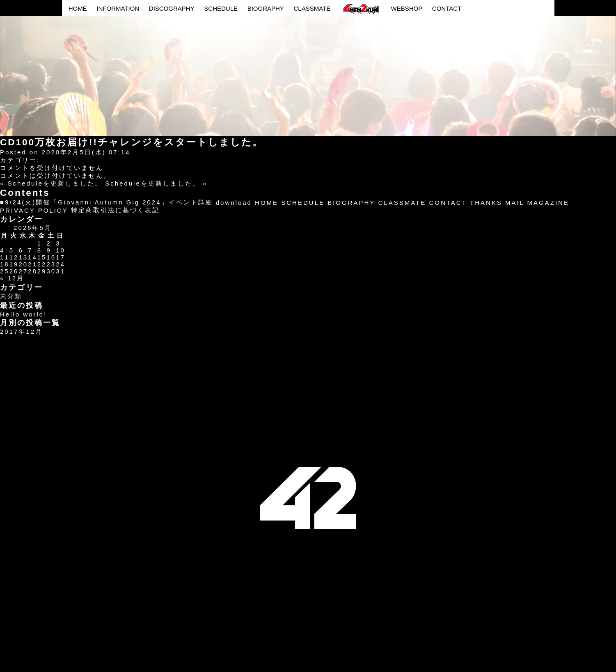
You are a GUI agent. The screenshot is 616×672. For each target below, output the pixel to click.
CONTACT (447, 8)
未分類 (11, 296)
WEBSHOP (406, 8)
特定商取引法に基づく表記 (115, 210)
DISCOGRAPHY (172, 8)
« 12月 (12, 278)
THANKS (486, 203)
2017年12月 (21, 331)
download (234, 203)
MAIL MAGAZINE (537, 203)
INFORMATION (118, 8)
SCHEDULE (221, 8)
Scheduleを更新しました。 (55, 183)
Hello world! (23, 314)
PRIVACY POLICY (34, 210)
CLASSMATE (312, 8)
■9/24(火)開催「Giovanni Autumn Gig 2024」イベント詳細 (106, 202)
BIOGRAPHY (266, 8)
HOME (78, 8)
